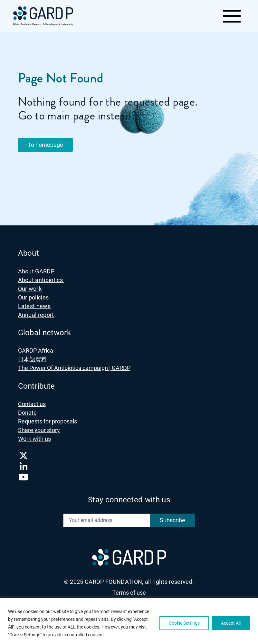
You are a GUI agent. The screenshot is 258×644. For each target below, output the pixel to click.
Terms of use (129, 593)
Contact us (32, 404)
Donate (27, 413)
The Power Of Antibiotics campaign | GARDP (74, 368)
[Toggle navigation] (231, 16)
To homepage (45, 145)
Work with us (34, 439)
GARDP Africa (36, 350)
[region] (129, 621)
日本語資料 (33, 359)
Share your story (39, 430)
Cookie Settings (184, 623)
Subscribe (172, 520)
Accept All (231, 623)
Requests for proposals (48, 421)
